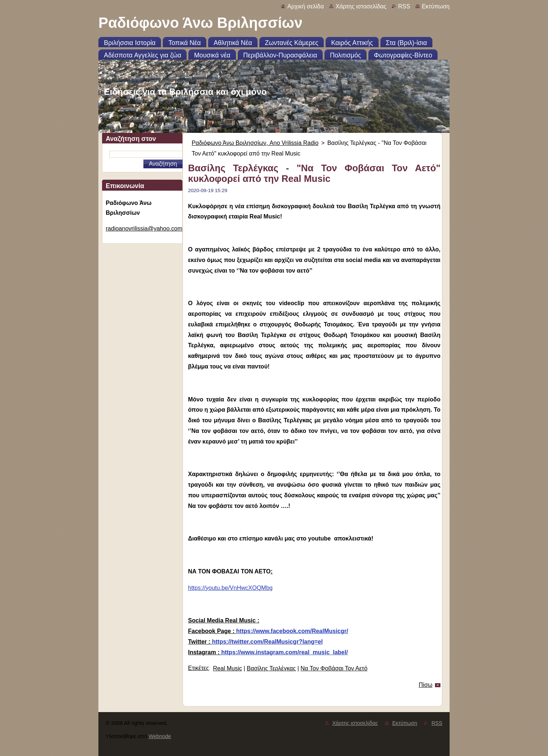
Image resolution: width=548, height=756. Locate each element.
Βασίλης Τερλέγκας (271, 668)
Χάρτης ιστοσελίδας (361, 6)
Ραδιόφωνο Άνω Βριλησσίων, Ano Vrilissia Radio (255, 143)
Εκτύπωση (436, 6)
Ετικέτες (198, 668)
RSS (404, 6)
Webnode (160, 736)
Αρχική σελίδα (305, 6)
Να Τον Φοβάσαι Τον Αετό (334, 668)
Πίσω (426, 685)
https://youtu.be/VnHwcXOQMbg (230, 588)
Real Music (227, 668)
